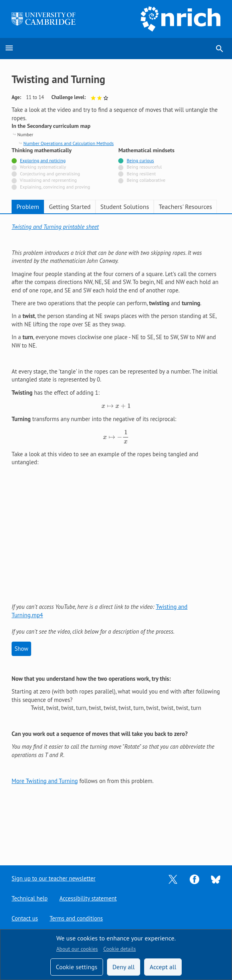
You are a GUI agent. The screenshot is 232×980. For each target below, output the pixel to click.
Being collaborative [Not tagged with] (146, 180)
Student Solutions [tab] (125, 207)
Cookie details (120, 949)
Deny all (123, 967)
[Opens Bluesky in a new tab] (216, 879)
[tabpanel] (116, 504)
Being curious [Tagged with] (140, 160)
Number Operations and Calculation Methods (68, 143)
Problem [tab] (28, 207)
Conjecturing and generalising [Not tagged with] (50, 174)
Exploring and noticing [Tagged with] (43, 160)
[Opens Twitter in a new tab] (173, 879)
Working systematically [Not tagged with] (43, 167)
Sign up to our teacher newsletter (53, 879)
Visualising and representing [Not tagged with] (49, 180)
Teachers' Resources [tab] (186, 207)
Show (21, 649)
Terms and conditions (76, 919)
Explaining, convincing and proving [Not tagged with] (55, 187)
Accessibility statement (88, 899)
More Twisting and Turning (45, 781)
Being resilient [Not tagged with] (141, 174)
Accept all (163, 967)
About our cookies (77, 949)
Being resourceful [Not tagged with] (144, 167)
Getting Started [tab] (69, 207)
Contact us (25, 919)
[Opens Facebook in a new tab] (194, 879)
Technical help (30, 899)
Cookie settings (77, 967)
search (220, 49)
